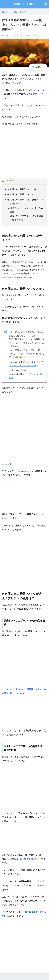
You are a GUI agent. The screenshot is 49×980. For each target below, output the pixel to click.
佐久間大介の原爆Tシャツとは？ (23, 194)
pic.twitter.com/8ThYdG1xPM (23, 366)
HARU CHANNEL (25, 4)
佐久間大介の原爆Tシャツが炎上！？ (25, 189)
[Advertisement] (24, 154)
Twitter (8, 464)
